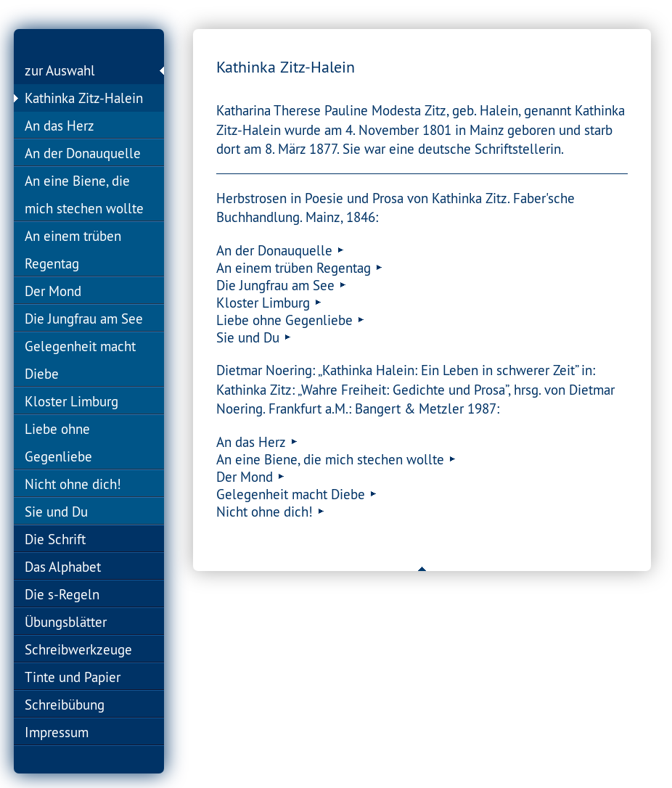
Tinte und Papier (73, 677)
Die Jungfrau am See (84, 319)
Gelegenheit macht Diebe (80, 360)
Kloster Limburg (71, 401)
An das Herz (60, 126)
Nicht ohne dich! (73, 484)
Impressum (57, 732)
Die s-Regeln (62, 594)
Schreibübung (65, 705)
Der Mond (53, 291)
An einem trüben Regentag (73, 250)
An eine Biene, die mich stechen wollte (84, 194)
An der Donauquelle (83, 153)
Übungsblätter (66, 622)
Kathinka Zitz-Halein (84, 98)
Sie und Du (56, 512)
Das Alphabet (63, 567)
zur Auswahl (60, 70)
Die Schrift (55, 539)
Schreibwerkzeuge (78, 649)
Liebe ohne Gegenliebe (58, 443)
